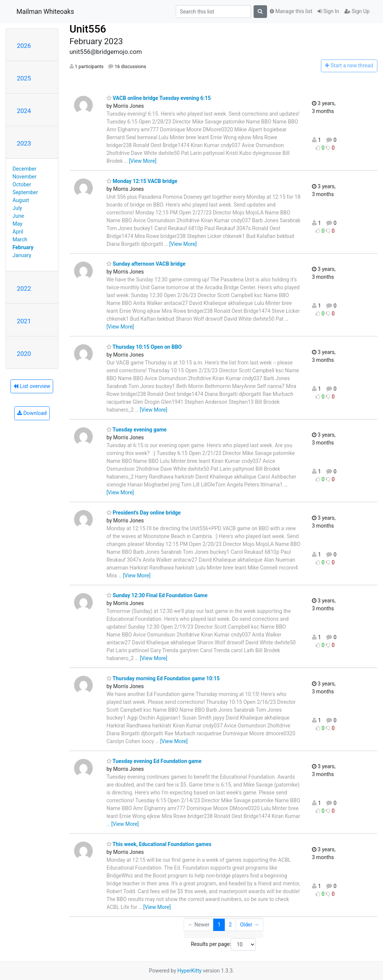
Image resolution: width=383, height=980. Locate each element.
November (25, 177)
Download (32, 413)
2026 (24, 46)
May (18, 224)
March (20, 239)
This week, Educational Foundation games (159, 844)
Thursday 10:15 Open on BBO (144, 347)
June (19, 216)
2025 (24, 78)
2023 (24, 143)
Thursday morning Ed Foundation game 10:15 (163, 678)
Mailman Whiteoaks (45, 12)
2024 (24, 111)
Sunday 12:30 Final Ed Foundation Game (157, 595)
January (22, 255)
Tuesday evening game (137, 430)
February (23, 247)
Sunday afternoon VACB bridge (146, 264)
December (25, 169)
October (22, 184)
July (17, 208)
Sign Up (357, 11)
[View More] (143, 161)
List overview (32, 386)
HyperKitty (189, 971)
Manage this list (291, 11)
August (21, 200)
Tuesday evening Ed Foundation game (154, 761)
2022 (24, 288)
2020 (24, 354)
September (25, 192)
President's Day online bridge (144, 513)
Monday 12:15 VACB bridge (142, 181)
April (18, 232)
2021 (24, 321)
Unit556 (88, 29)
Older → (250, 925)
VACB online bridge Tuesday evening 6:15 (159, 98)
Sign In (328, 11)
